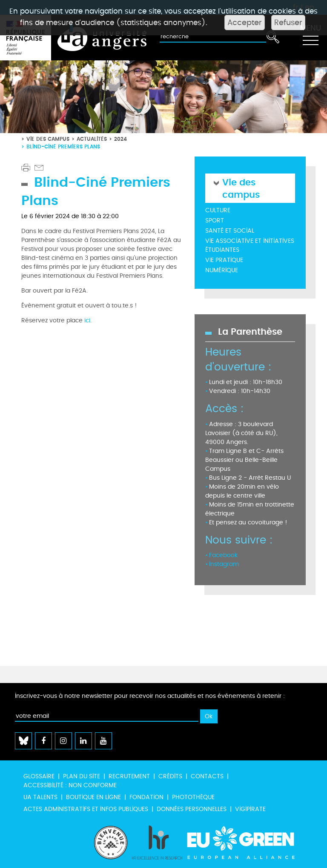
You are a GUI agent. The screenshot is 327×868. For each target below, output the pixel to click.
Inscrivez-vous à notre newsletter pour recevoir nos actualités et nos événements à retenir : (150, 696)
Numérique (222, 270)
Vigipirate (250, 809)
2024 (120, 139)
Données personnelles (192, 809)
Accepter (245, 23)
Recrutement (129, 776)
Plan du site (82, 776)
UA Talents (40, 797)
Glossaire (39, 776)
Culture (218, 210)
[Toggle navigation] (310, 38)
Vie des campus (48, 139)
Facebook (223, 555)
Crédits (170, 776)
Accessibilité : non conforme (70, 785)
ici (86, 320)
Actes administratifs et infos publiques (86, 809)
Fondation (146, 797)
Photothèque (193, 797)
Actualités (92, 139)
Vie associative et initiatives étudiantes (250, 245)
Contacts (207, 776)
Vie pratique (224, 260)
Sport (215, 221)
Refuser (288, 23)
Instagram (224, 564)
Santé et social (230, 231)
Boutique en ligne (93, 797)
